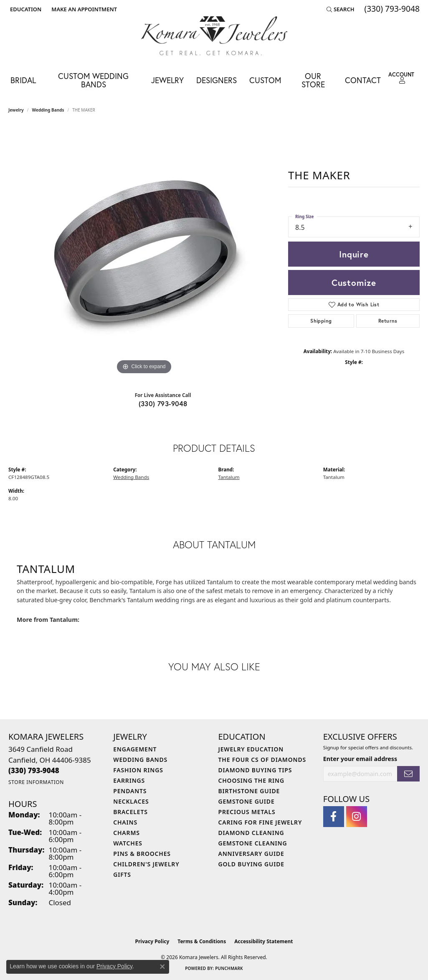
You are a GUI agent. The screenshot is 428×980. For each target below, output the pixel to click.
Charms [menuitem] (126, 833)
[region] (144, 251)
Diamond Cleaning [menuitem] (251, 833)
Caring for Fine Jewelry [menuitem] (260, 822)
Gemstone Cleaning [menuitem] (253, 843)
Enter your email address (360, 759)
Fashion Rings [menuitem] (138, 770)
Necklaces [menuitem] (131, 801)
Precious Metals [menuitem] (247, 812)
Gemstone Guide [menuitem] (247, 801)
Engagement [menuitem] (135, 749)
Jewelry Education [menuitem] (251, 749)
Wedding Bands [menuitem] (140, 760)
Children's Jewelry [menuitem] (146, 864)
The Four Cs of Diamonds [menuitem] (262, 760)
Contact (363, 80)
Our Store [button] (313, 80)
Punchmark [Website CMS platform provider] (229, 968)
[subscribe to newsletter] (408, 774)
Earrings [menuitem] (129, 780)
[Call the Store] (34, 770)
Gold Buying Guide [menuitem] (251, 864)
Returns (388, 321)
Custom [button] (265, 80)
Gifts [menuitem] (122, 874)
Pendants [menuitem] (130, 791)
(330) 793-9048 (163, 403)
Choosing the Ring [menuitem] (251, 780)
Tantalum (229, 477)
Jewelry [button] (167, 80)
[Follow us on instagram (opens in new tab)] (357, 817)
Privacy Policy (152, 941)
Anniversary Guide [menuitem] (251, 854)
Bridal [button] (23, 80)
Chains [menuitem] (125, 822)
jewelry (16, 110)
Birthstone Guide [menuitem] (249, 791)
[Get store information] (36, 782)
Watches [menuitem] (128, 843)
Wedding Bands (48, 110)
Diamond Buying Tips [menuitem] (255, 770)
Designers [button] (217, 80)
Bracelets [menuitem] (130, 812)
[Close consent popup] (162, 967)
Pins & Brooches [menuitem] (142, 854)
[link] (83, 9)
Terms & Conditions (202, 941)
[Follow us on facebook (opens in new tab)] (334, 817)
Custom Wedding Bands (93, 80)
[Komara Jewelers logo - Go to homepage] (214, 36)
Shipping (321, 321)
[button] (25, 9)
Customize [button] (354, 283)
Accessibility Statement (263, 941)
